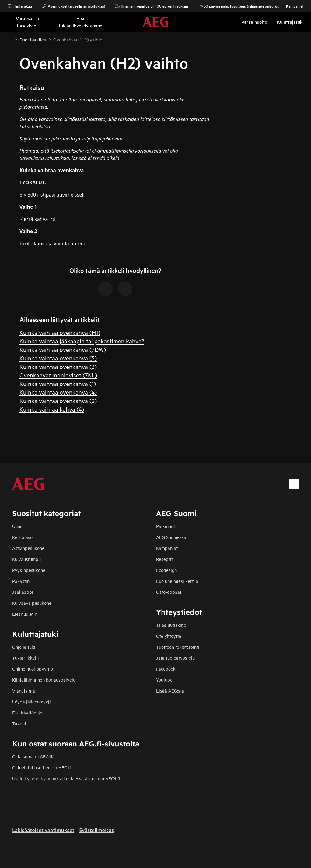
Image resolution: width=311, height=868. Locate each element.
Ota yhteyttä (169, 636)
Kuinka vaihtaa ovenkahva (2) (58, 400)
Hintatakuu (20, 6)
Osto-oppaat (169, 592)
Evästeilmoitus (96, 830)
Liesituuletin (25, 614)
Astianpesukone (28, 548)
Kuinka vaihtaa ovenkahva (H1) (60, 332)
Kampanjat (292, 6)
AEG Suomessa (171, 537)
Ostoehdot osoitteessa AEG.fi (41, 767)
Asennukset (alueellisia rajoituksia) (73, 6)
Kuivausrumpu (26, 559)
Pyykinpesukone (29, 570)
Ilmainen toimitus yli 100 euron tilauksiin (151, 6)
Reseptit (164, 559)
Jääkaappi (23, 592)
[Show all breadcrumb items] (10, 39)
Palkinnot (166, 526)
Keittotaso (22, 537)
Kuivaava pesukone (32, 603)
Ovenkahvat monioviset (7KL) (58, 375)
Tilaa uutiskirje (171, 625)
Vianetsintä (24, 691)
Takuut (19, 723)
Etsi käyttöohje (27, 712)
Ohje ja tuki (24, 647)
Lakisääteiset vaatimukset (43, 830)
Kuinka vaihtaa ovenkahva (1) (58, 383)
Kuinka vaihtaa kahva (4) (52, 409)
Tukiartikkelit (26, 658)
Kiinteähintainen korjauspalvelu (44, 680)
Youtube (164, 680)
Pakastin (21, 581)
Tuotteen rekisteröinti (178, 647)
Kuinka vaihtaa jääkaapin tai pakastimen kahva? (82, 341)
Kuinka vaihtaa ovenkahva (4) (58, 392)
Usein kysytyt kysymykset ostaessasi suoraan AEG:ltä (66, 778)
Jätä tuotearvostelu (175, 658)
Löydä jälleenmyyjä (32, 701)
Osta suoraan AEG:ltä (33, 756)
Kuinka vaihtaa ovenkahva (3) (58, 366)
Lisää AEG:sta (170, 691)
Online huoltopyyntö (33, 669)
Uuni (17, 526)
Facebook (166, 669)
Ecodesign (166, 570)
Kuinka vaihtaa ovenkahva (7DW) (63, 349)
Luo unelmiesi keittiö (177, 581)
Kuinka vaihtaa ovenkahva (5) (58, 358)
